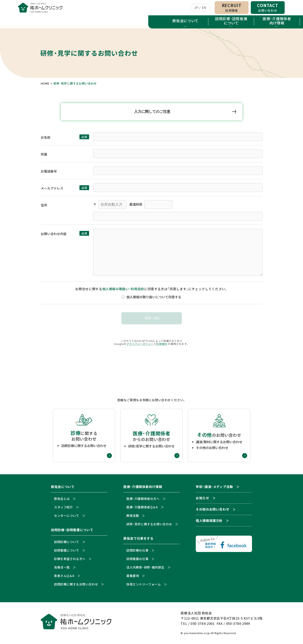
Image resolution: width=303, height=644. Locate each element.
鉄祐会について (37, 22)
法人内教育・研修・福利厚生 (145, 569)
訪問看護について (67, 552)
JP (196, 8)
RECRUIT (232, 8)
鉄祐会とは (62, 500)
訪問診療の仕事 (137, 552)
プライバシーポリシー (140, 345)
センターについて (67, 517)
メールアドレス (52, 190)
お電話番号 (49, 173)
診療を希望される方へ (70, 560)
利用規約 (162, 345)
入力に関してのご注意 (152, 113)
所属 (44, 156)
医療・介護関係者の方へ (143, 500)
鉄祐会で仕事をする (174, 22)
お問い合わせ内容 (54, 235)
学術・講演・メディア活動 (220, 23)
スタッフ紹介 (64, 508)
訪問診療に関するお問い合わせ (76, 586)
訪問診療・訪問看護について (83, 22)
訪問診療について (67, 543)
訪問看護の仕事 (137, 560)
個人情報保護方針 (209, 522)
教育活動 (133, 517)
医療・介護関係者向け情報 (129, 22)
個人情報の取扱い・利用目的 (123, 290)
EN (204, 8)
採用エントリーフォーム (144, 586)
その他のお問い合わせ (212, 511)
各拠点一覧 (62, 569)
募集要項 (133, 577)
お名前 (46, 139)
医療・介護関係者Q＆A (142, 508)
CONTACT (268, 8)
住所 (44, 206)
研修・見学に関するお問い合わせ (149, 525)
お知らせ (266, 23)
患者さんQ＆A (64, 577)
